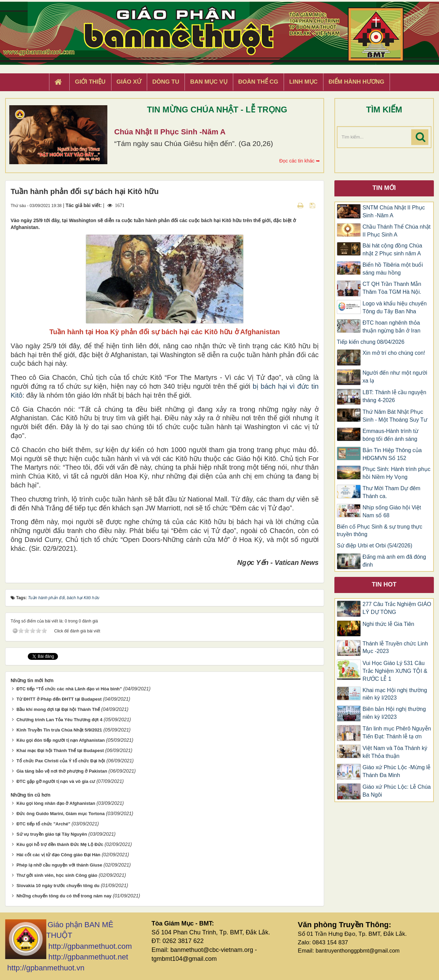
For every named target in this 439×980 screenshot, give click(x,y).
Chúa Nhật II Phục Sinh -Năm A (170, 132)
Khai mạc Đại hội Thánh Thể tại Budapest (60, 751)
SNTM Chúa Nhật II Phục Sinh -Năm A (394, 211)
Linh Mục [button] (303, 82)
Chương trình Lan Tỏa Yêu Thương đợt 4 (60, 720)
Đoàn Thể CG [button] (258, 82)
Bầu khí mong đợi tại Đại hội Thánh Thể (58, 709)
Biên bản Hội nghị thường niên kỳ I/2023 (394, 713)
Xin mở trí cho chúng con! (394, 353)
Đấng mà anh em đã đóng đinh (394, 561)
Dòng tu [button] (166, 82)
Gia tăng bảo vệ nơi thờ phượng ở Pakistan (62, 771)
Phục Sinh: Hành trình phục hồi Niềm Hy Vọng (396, 473)
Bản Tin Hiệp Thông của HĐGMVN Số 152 (392, 454)
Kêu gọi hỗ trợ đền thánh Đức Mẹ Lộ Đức (60, 844)
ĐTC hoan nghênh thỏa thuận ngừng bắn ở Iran (391, 327)
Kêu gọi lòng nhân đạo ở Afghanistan (56, 803)
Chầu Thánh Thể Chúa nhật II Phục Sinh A (396, 231)
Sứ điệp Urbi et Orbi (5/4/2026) (375, 546)
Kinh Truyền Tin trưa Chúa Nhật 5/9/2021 (59, 730)
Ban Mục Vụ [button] (209, 82)
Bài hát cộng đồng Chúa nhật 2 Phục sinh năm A (392, 250)
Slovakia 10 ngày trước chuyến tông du (58, 886)
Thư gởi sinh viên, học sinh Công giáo (57, 875)
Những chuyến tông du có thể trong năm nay (64, 896)
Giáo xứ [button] (129, 82)
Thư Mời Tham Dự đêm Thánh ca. (391, 492)
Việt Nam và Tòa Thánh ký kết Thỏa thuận (395, 752)
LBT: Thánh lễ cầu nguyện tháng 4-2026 (394, 396)
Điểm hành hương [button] (357, 82)
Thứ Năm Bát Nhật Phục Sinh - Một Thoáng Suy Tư (395, 416)
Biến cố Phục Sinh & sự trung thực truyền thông (379, 531)
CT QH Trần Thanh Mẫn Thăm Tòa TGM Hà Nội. (392, 288)
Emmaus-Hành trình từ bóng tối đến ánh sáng (390, 435)
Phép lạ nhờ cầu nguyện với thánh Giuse (59, 865)
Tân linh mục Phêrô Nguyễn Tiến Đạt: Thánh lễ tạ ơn (397, 733)
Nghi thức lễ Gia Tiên (388, 624)
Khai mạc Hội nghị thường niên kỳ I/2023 (395, 694)
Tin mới (384, 188)
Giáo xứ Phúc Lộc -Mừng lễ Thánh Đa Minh (396, 771)
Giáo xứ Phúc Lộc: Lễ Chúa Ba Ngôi (397, 791)
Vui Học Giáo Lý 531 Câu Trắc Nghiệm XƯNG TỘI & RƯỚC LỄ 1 (395, 671)
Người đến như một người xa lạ (395, 377)
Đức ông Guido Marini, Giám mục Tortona (61, 814)
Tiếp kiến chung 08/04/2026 (371, 342)
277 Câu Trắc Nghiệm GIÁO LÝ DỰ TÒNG (397, 608)
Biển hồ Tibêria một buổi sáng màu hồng (393, 269)
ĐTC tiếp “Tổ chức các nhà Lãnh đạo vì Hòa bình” (69, 689)
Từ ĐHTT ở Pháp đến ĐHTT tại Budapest (59, 699)
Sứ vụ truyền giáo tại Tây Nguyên (52, 834)
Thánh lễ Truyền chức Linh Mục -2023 (395, 648)
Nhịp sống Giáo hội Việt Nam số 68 (392, 511)
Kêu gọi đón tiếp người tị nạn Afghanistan (61, 740)
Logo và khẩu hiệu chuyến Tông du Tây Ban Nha (395, 307)
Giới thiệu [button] (90, 82)
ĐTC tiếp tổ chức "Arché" (43, 824)
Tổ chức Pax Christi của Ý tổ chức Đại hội (61, 761)
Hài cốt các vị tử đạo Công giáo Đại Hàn (58, 855)
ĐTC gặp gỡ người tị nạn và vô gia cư (56, 781)
